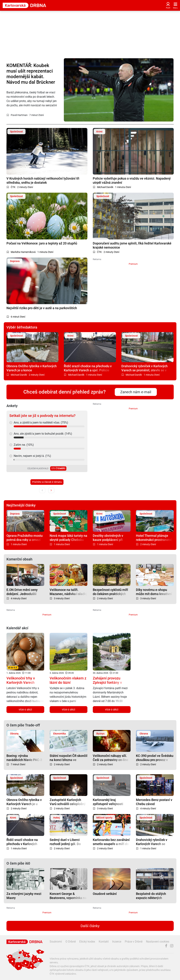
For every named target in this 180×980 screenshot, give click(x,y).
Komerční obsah (19, 559)
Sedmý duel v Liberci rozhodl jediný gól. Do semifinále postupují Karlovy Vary (65, 842)
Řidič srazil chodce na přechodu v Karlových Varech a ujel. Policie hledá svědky (88, 368)
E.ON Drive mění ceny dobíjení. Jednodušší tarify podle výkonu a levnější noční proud (22, 592)
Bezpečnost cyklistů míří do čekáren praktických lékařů (110, 592)
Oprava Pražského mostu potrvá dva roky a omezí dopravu (25, 538)
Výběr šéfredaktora (22, 327)
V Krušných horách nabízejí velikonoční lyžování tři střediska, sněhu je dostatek (43, 180)
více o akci (25, 709)
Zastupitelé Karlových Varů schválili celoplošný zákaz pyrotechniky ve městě (68, 802)
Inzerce (117, 942)
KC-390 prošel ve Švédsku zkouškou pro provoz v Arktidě (155, 758)
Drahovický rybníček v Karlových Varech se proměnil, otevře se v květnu (144, 368)
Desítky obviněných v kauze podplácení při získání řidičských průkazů (112, 538)
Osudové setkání (105, 894)
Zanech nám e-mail (136, 392)
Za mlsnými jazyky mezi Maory (24, 896)
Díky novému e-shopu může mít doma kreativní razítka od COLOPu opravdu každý (154, 592)
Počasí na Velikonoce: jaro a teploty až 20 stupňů (42, 243)
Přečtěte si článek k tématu (47, 482)
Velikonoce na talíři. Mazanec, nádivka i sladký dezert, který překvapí (69, 592)
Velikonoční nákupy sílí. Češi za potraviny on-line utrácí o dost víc (111, 758)
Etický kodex (87, 942)
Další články (90, 926)
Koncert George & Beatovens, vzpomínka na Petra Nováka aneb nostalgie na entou (68, 896)
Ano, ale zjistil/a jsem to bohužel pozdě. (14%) (43, 434)
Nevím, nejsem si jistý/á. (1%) (32, 456)
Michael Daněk (105, 187)
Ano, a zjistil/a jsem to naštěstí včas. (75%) (41, 423)
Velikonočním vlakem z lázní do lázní (68, 680)
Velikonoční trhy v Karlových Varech (21, 680)
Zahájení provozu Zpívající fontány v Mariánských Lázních (110, 682)
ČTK (13, 187)
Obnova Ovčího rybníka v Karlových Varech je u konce (32, 368)
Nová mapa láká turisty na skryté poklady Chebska (68, 538)
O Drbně (71, 942)
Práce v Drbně (134, 942)
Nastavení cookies (158, 942)
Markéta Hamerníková (23, 252)
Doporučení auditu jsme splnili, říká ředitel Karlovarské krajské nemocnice (132, 245)
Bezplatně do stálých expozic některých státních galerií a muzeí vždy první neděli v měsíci (154, 896)
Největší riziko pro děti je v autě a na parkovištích (42, 308)
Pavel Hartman (19, 115)
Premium (133, 264)
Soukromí (56, 942)
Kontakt (104, 942)
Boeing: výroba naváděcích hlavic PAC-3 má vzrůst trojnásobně (24, 758)
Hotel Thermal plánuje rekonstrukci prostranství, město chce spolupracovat (154, 538)
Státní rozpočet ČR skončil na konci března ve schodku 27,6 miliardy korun (69, 758)
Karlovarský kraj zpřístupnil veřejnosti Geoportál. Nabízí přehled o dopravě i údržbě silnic (111, 802)
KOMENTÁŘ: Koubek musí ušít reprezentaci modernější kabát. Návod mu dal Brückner (31, 74)
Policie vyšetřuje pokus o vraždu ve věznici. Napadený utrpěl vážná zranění (132, 180)
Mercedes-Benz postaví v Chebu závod (154, 802)
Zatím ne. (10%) (24, 445)
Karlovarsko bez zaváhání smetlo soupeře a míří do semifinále (111, 842)
